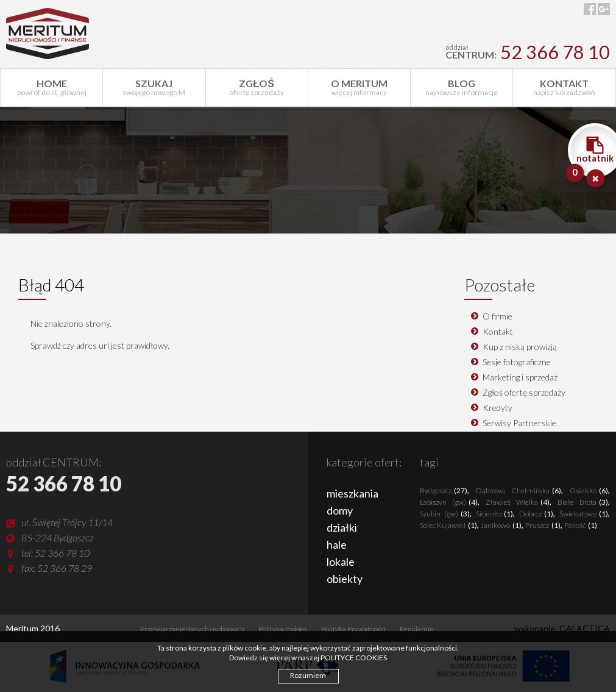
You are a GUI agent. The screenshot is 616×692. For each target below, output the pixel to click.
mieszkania (352, 493)
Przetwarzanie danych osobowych (192, 629)
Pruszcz (543, 525)
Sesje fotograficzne (517, 362)
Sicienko (494, 514)
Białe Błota (583, 502)
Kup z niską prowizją (520, 347)
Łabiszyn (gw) (449, 502)
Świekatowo (584, 514)
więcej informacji (359, 87)
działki (342, 527)
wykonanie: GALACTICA (562, 628)
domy (340, 510)
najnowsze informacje (462, 87)
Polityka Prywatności (353, 629)
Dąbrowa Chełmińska (519, 490)
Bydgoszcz (444, 490)
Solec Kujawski (448, 525)
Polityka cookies (283, 629)
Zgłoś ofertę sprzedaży (524, 392)
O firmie (497, 316)
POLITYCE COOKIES (354, 658)
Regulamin (417, 629)
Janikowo (501, 525)
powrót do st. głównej (51, 87)
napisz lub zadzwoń (564, 87)
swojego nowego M (154, 87)
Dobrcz (536, 514)
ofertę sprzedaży (257, 87)
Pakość (581, 525)
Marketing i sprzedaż (520, 377)
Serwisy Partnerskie (519, 423)
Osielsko (589, 490)
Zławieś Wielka (518, 502)
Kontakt (498, 331)
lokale (341, 562)
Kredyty (497, 408)
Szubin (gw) (445, 514)
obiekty (345, 579)
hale (337, 544)
